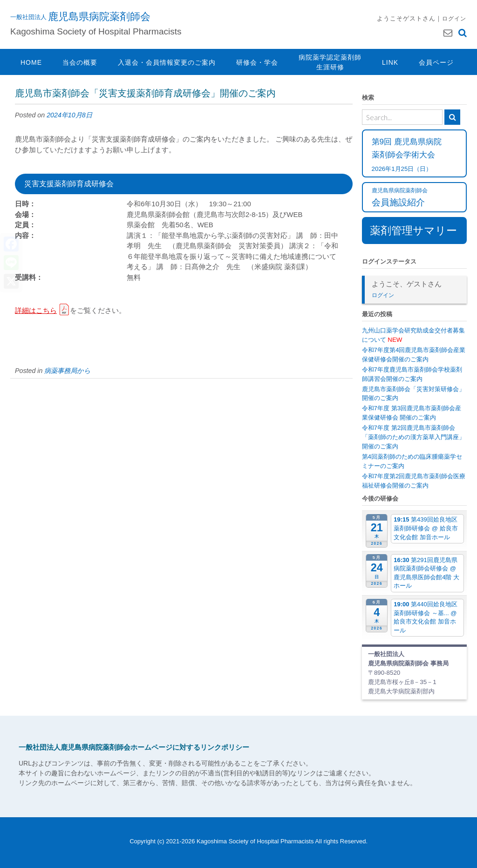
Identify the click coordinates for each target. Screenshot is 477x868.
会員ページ (436, 62)
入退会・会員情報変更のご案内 (167, 62)
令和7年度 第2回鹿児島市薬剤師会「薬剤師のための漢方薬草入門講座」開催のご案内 (413, 437)
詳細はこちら (36, 310)
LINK (390, 62)
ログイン (454, 18)
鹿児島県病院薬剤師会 (99, 16)
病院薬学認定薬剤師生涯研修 (330, 62)
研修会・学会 (257, 62)
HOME (31, 62)
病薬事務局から (68, 371)
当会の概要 (80, 62)
